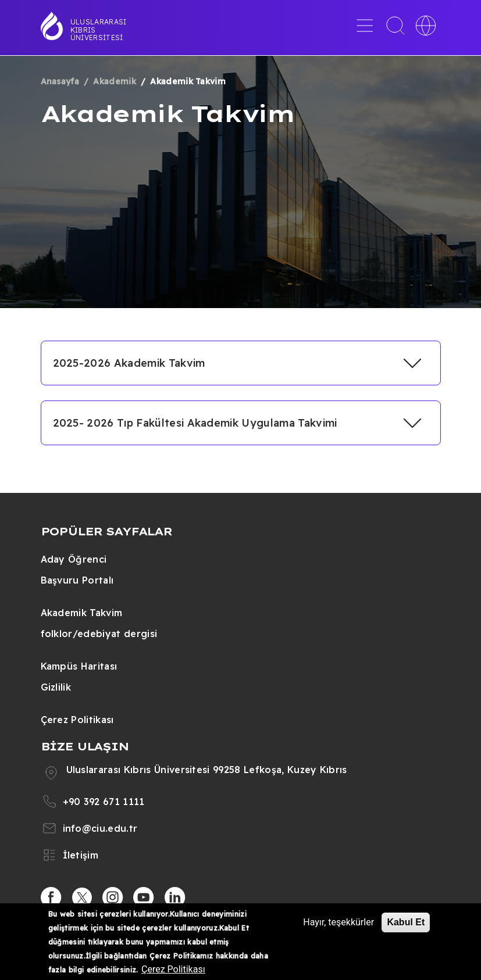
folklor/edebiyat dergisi (99, 634)
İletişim (81, 855)
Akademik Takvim (82, 613)
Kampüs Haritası (79, 666)
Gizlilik (56, 687)
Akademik (115, 81)
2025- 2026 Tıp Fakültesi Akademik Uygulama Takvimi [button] (195, 423)
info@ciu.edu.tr (100, 828)
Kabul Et (406, 922)
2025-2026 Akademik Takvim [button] (129, 363)
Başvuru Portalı (77, 580)
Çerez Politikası (77, 720)
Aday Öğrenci (74, 559)
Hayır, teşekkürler (339, 922)
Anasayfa (60, 81)
